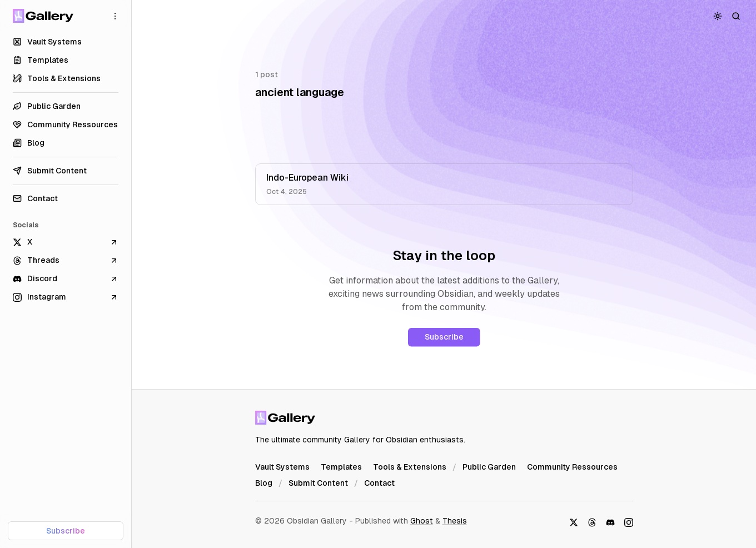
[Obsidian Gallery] (43, 16)
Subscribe (444, 337)
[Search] (736, 16)
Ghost (422, 521)
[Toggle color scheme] (718, 16)
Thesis (455, 521)
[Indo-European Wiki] (444, 185)
